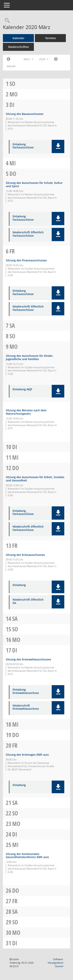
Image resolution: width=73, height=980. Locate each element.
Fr (12, 251)
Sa (12, 326)
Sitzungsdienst (55, 965)
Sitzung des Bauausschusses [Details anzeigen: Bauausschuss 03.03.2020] (25, 114)
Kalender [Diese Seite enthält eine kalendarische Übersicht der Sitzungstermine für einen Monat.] (18, 38)
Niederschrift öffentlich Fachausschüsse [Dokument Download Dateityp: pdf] (28, 234)
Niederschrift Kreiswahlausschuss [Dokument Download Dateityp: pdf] (26, 707)
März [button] (28, 59)
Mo (14, 94)
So (12, 84)
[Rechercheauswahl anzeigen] (6, 21)
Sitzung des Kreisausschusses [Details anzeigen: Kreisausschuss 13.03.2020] (25, 555)
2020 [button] (44, 59)
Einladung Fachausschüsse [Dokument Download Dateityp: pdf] (23, 146)
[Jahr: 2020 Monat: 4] (56, 59)
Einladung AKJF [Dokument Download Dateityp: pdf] (22, 389)
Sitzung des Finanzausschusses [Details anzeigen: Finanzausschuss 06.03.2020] (26, 260)
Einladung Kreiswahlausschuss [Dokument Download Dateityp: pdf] (26, 691)
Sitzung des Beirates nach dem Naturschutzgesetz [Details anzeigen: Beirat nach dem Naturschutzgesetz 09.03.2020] (26, 412)
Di (12, 105)
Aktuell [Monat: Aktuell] (11, 66)
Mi (13, 163)
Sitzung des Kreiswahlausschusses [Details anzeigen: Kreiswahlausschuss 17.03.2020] (28, 659)
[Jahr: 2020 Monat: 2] (8, 59)
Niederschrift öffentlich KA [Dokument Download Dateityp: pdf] (28, 601)
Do (13, 174)
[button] (58, 146)
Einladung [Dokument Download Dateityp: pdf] (19, 585)
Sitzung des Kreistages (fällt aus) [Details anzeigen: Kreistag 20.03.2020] (27, 755)
